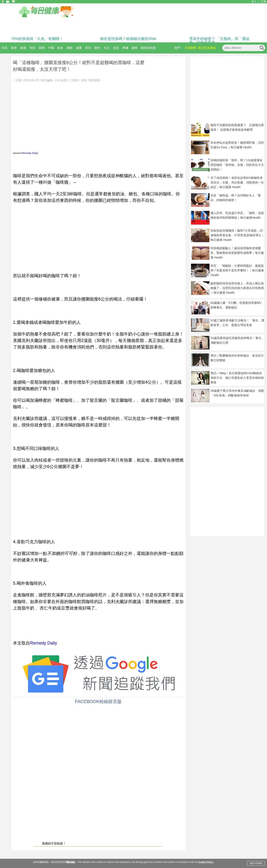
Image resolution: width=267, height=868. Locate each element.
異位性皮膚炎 (207, 48)
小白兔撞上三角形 (66, 80)
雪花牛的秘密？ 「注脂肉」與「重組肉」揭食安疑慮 (219, 41)
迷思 (116, 48)
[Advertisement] (85, 109)
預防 (32, 48)
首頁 (5, 48)
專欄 (125, 48)
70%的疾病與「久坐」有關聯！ (37, 39)
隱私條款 (71, 862)
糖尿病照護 (148, 48)
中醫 (51, 48)
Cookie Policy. (206, 862)
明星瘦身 (94, 80)
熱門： (179, 48)
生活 (107, 48)
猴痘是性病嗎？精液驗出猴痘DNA (128, 39)
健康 (23, 48)
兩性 (97, 48)
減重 (79, 48)
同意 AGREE (256, 863)
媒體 (134, 48)
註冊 (263, 1)
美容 (88, 48)
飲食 (60, 48)
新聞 (42, 48)
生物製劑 (191, 48)
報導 (14, 48)
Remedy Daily (30, 153)
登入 (254, 1)
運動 (70, 48)
